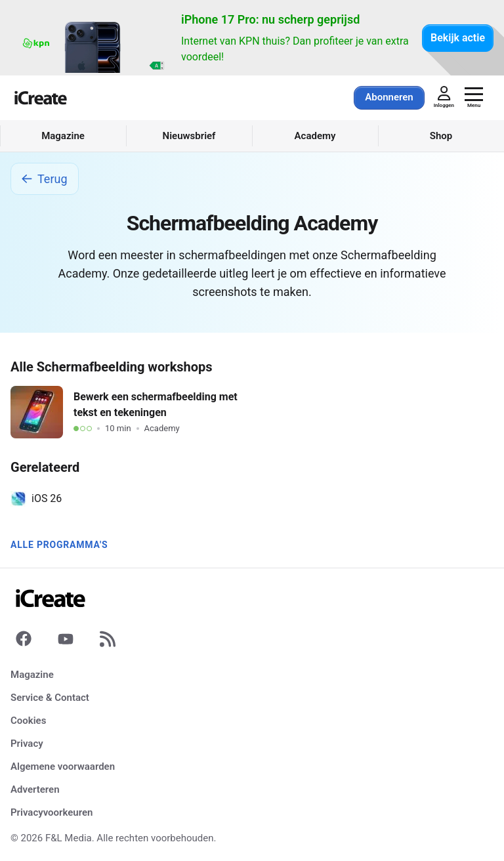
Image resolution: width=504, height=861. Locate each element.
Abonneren (389, 97)
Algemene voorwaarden (63, 766)
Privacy (27, 744)
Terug (45, 179)
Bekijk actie (458, 38)
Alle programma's (59, 545)
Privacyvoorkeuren (52, 812)
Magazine (32, 675)
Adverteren (35, 789)
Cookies (28, 721)
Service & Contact (50, 698)
